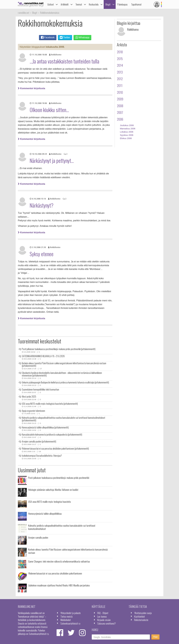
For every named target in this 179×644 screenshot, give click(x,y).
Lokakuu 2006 (127, 132)
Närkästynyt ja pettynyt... (52, 160)
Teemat (79, 4)
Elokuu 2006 (126, 138)
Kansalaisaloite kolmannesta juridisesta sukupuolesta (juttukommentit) (52, 435)
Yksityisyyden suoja (143, 613)
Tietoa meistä (66, 616)
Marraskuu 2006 (128, 129)
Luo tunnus (102, 616)
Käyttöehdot (140, 616)
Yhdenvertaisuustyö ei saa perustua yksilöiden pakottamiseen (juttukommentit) (55, 449)
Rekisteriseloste (141, 620)
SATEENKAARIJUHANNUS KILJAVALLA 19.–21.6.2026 (43, 356)
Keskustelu (94, 4)
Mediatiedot (66, 620)
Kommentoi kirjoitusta (31, 88)
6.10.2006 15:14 (38, 199)
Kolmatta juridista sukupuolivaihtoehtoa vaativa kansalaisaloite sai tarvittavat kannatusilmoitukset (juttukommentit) (64, 419)
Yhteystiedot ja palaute (71, 613)
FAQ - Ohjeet (103, 613)
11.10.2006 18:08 (38, 55)
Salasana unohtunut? (107, 623)
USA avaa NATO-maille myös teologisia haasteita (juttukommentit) (50, 404)
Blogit (108, 4)
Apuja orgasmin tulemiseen (33, 411)
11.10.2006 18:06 (38, 103)
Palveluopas (123, 4)
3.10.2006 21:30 (38, 247)
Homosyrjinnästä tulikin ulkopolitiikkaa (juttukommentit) (45, 427)
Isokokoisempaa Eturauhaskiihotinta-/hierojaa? (42, 456)
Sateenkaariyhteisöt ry (70, 623)
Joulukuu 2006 (127, 125)
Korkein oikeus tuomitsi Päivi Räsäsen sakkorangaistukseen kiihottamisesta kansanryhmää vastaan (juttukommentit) (64, 365)
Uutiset (51, 4)
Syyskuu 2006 (127, 135)
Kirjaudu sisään (104, 620)
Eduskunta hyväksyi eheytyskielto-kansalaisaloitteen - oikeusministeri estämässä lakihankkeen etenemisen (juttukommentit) (62, 374)
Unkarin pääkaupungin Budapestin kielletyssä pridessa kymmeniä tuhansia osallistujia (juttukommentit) (65, 382)
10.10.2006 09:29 (38, 154)
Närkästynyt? (42, 205)
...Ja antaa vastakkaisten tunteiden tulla (64, 61)
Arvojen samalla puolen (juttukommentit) (39, 441)
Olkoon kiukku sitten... (49, 110)
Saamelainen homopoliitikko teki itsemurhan (40, 389)
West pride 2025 (29, 397)
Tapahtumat (136, 4)
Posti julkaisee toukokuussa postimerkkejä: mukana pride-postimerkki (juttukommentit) (59, 349)
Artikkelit (65, 4)
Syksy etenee (42, 254)
